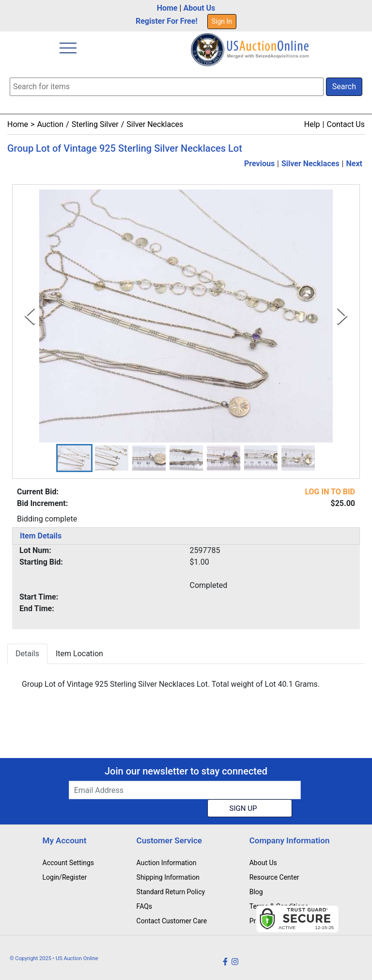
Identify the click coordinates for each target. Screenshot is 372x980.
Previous (259, 164)
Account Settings (68, 863)
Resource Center (274, 877)
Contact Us (346, 124)
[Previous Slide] (30, 316)
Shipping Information (168, 877)
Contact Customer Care (172, 921)
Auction (50, 124)
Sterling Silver (95, 124)
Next (354, 164)
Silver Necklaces (155, 124)
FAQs (145, 906)
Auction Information (167, 863)
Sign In (222, 21)
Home (167, 8)
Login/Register (65, 877)
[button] (74, 458)
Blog (256, 892)
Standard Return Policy (171, 892)
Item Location (79, 654)
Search (344, 87)
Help (312, 124)
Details (27, 654)
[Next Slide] (342, 316)
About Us (199, 8)
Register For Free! (167, 21)
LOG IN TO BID (330, 492)
